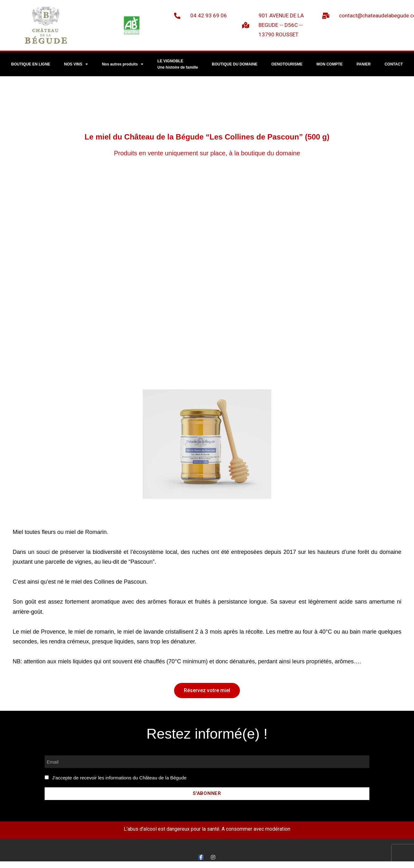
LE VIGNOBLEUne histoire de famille (178, 64)
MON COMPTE (330, 64)
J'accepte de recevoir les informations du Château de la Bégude (119, 778)
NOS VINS (76, 64)
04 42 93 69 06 (209, 15)
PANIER (364, 64)
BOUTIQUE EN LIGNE (31, 64)
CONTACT (394, 64)
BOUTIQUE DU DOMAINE (235, 64)
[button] (207, 691)
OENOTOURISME (287, 64)
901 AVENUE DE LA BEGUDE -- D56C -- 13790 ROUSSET (281, 25)
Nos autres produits (123, 64)
